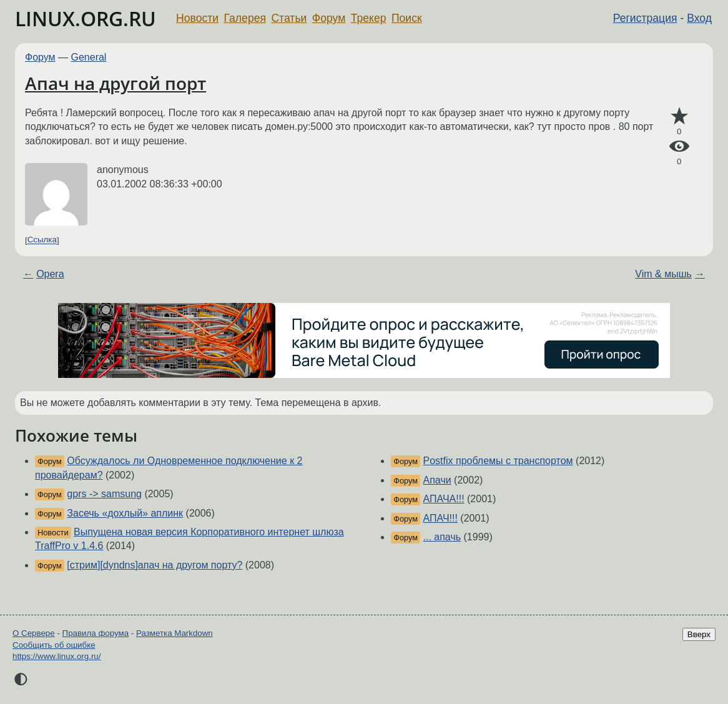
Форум (329, 18)
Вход (699, 18)
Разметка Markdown (175, 633)
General (89, 57)
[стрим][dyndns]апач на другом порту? (155, 565)
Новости (197, 18)
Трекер (369, 18)
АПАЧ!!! (440, 518)
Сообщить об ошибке (54, 645)
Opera (50, 274)
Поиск (407, 18)
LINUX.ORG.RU (86, 18)
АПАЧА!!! (444, 499)
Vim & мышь (663, 274)
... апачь (442, 537)
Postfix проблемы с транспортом (498, 461)
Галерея (245, 18)
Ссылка (42, 240)
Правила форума (96, 633)
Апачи (437, 480)
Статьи (289, 18)
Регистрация (645, 18)
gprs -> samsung (104, 494)
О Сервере (34, 633)
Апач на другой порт (116, 83)
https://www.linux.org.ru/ (57, 656)
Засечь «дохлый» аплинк (125, 513)
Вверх (699, 634)
